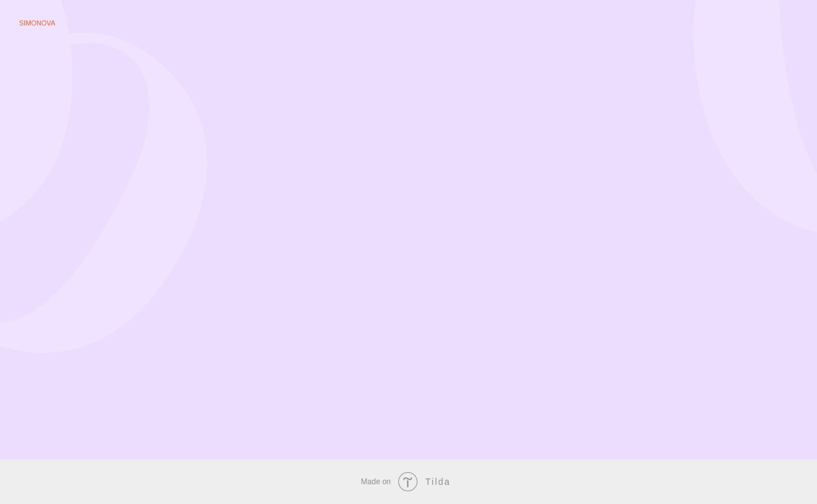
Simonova (37, 23)
